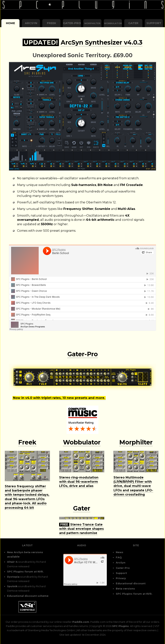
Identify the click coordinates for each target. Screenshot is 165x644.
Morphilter (136, 442)
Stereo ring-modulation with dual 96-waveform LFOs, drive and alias (79, 482)
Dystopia (13, 577)
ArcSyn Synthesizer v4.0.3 (102, 42)
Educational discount (131, 583)
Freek (51, 23)
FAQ (119, 557)
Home (10, 23)
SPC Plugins (120, 626)
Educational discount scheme (28, 596)
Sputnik (12, 586)
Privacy (121, 578)
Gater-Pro (72, 23)
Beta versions (125, 589)
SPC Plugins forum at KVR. (25, 572)
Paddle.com (81, 622)
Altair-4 (12, 562)
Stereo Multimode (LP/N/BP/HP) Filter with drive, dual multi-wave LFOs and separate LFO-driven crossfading (133, 486)
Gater (133, 23)
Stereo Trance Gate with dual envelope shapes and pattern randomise (81, 529)
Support (154, 23)
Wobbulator (82, 442)
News (120, 552)
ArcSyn (31, 23)
